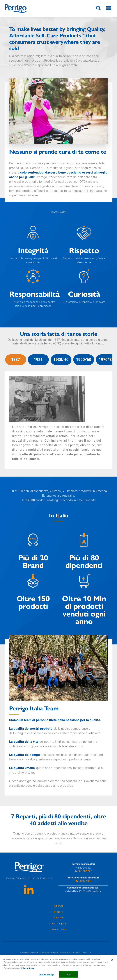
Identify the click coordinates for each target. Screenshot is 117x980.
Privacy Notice (59, 952)
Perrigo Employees (29, 952)
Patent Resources (45, 952)
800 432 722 (83, 871)
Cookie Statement (74, 952)
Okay (68, 976)
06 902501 (83, 881)
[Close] (112, 961)
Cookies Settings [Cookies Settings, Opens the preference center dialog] (47, 976)
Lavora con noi (59, 929)
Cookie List (87, 952)
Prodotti (59, 912)
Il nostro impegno (59, 924)
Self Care (58, 918)
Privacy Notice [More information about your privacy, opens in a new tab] (28, 970)
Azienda (59, 906)
